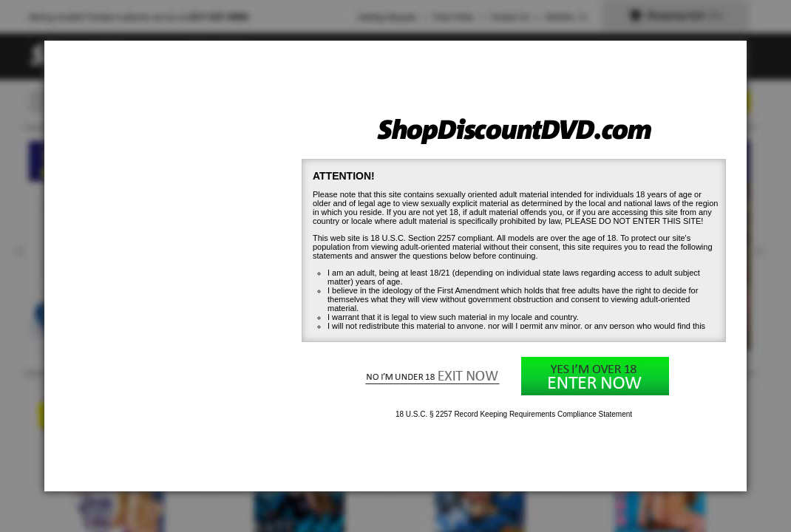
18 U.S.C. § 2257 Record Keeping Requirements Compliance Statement (514, 414)
